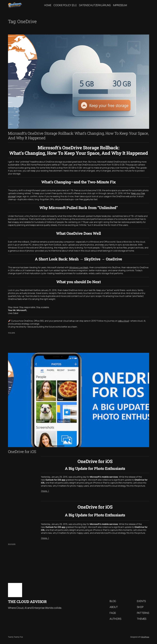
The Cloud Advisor (27, 602)
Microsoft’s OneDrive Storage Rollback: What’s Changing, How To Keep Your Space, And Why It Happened (78, 136)
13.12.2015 (11, 333)
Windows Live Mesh (79, 267)
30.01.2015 (12, 544)
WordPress (145, 637)
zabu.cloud (123, 321)
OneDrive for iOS (22, 452)
